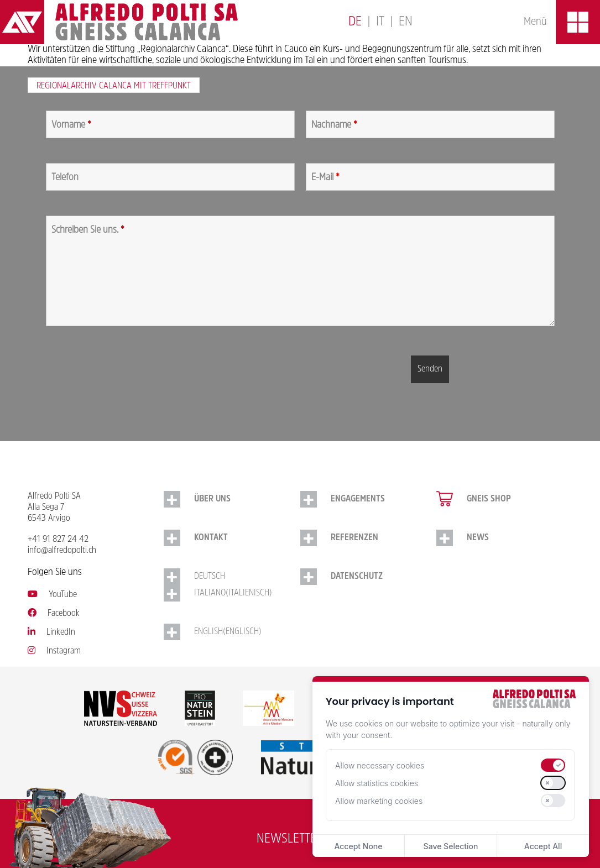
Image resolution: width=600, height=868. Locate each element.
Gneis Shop (489, 499)
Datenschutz (357, 577)
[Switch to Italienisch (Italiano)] (232, 593)
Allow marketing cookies (379, 801)
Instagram (54, 651)
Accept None (358, 846)
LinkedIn (51, 632)
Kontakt (211, 538)
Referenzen (354, 538)
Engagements (358, 499)
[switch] (553, 765)
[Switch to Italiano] (380, 22)
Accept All (543, 846)
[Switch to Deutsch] (355, 22)
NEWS (478, 538)
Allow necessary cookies (380, 765)
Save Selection (451, 846)
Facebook (54, 614)
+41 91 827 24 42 (58, 540)
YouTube (52, 595)
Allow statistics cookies (377, 783)
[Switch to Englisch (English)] (232, 632)
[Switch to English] (406, 22)
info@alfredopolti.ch (62, 551)
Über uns (212, 499)
